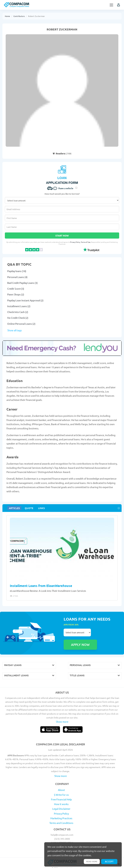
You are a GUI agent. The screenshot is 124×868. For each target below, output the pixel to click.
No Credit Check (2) (18, 318)
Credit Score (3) (16, 289)
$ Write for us (61, 787)
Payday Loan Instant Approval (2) (25, 300)
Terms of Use (86, 242)
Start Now (62, 236)
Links (40, 508)
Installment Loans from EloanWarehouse (41, 585)
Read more (91, 861)
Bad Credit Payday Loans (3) (22, 283)
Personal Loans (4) (17, 277)
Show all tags (15, 330)
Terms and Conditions (61, 815)
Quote (28, 508)
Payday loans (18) (17, 271)
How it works (61, 796)
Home (7, 16)
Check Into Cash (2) (18, 312)
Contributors (19, 16)
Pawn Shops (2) (16, 294)
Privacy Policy (75, 242)
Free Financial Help (61, 791)
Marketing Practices (61, 810)
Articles (14, 508)
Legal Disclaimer (61, 801)
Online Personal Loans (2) (21, 324)
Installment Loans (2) (19, 306)
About (61, 782)
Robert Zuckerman (36, 16)
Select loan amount (77, 632)
